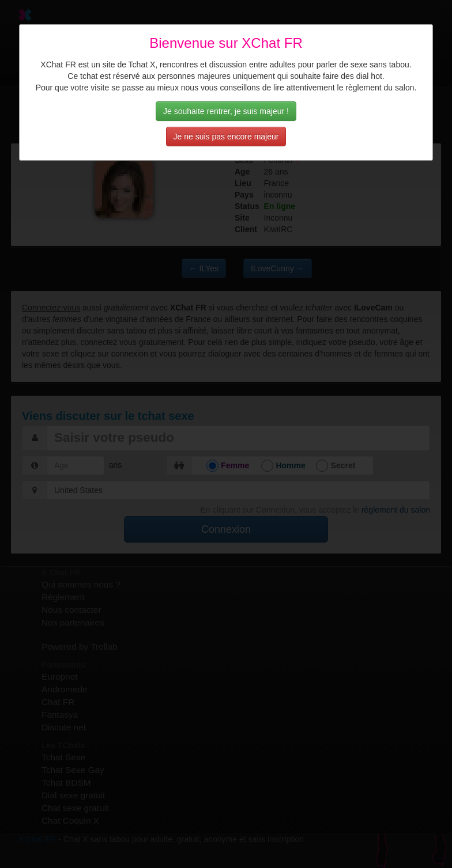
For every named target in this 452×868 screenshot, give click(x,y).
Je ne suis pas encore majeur (226, 137)
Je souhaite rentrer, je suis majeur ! (226, 111)
